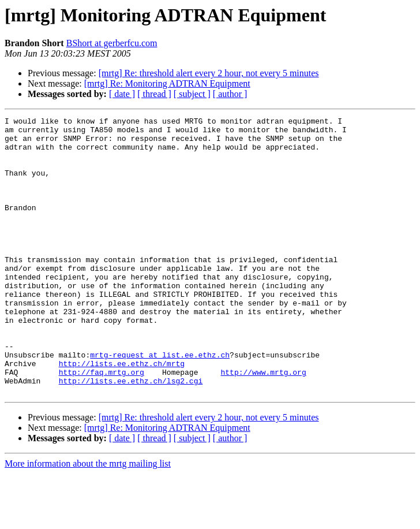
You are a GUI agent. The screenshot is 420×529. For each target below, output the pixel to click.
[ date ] (122, 94)
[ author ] (230, 94)
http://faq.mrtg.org (102, 424)
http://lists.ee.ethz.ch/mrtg (122, 413)
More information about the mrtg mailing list (88, 519)
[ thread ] (154, 94)
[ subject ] (192, 94)
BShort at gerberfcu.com (112, 43)
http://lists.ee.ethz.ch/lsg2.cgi (131, 434)
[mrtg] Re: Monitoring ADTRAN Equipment (167, 83)
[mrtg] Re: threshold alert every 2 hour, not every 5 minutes (209, 73)
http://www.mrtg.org (263, 424)
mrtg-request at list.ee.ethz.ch (160, 403)
